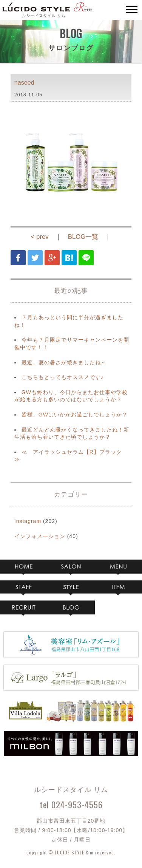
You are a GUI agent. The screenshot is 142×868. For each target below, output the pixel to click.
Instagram (28, 521)
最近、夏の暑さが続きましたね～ (64, 362)
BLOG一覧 (83, 237)
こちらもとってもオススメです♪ (63, 377)
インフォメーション (40, 536)
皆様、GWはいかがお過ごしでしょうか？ (75, 415)
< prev (40, 237)
